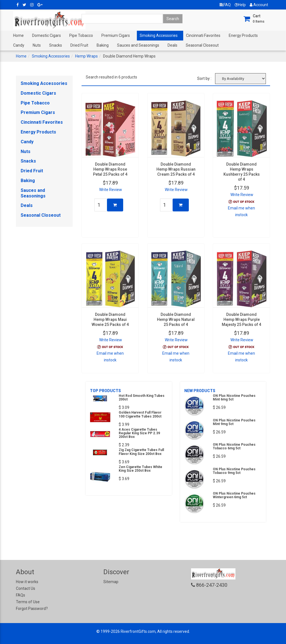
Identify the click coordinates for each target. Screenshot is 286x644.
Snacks (56, 45)
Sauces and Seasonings (138, 45)
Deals (172, 45)
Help (240, 5)
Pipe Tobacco (81, 35)
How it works (27, 582)
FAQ (225, 5)
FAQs (21, 595)
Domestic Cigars (47, 35)
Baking (103, 45)
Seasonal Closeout (202, 45)
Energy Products (243, 35)
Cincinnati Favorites (203, 35)
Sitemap (111, 582)
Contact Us (26, 588)
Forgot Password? (32, 609)
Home (18, 35)
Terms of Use (28, 602)
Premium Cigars (116, 35)
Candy (19, 45)
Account (259, 5)
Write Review (111, 190)
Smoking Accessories (159, 35)
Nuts (37, 45)
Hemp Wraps (86, 56)
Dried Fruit (79, 45)
